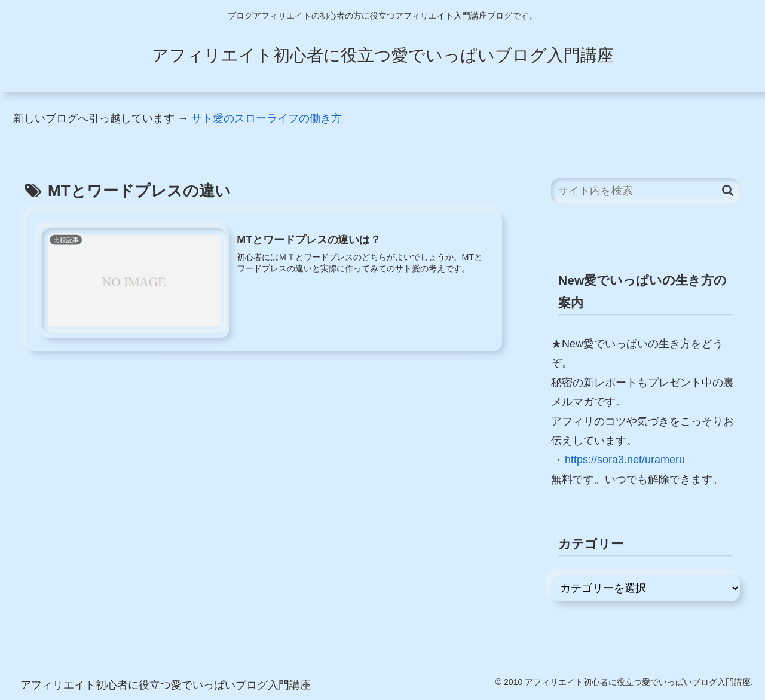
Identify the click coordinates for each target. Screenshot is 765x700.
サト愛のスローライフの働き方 (267, 118)
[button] (728, 190)
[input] (645, 191)
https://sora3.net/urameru (625, 460)
